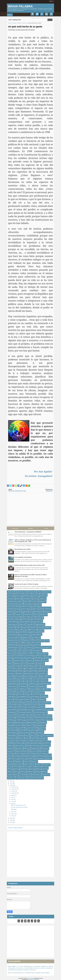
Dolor (17, 690)
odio (16, 771)
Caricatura (33, 628)
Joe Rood (48, 709)
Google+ (42, 14)
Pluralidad (37, 660)
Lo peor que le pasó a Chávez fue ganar (27, 584)
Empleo (10, 693)
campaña (10, 611)
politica (24, 611)
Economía (17, 595)
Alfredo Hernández (34, 644)
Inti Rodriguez (19, 706)
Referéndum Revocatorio (14, 641)
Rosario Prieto (27, 755)
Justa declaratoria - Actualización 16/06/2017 (28, 532)
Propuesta (27, 742)
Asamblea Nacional (13, 647)
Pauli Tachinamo (47, 735)
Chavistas (36, 647)
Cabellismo (18, 680)
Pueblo (9, 664)
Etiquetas (30, 528)
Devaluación (11, 631)
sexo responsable (24, 775)
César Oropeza (36, 650)
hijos (38, 768)
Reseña (26, 748)
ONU (32, 735)
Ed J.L (33, 654)
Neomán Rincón (23, 735)
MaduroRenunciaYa (19, 722)
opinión (22, 771)
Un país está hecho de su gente (25, 27)
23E (27, 667)
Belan (42, 677)
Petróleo (20, 739)
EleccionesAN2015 (22, 631)
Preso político (42, 739)
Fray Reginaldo (22, 696)
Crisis (34, 598)
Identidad (23, 703)
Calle (18, 628)
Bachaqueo (34, 677)
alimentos (46, 765)
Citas (40, 628)
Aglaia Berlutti (39, 624)
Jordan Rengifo (36, 634)
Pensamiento (11, 739)
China (44, 680)
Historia (34, 699)
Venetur (34, 761)
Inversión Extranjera (31, 706)
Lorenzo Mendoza (30, 719)
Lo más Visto (15, 528)
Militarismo (41, 729)
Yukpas (38, 765)
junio (13, 799)
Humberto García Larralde (14, 601)
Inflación (34, 608)
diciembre (14, 787)
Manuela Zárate (32, 722)
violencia (21, 624)
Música (31, 618)
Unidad (19, 605)
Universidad (31, 664)
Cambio (29, 647)
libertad (9, 771)
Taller (48, 758)
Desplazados (41, 686)
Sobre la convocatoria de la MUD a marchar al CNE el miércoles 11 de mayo (31, 575)
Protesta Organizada (13, 621)
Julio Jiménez (20, 592)
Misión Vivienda (12, 732)
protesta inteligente (40, 771)
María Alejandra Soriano (14, 726)
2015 (11, 785)
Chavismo (47, 611)
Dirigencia (10, 690)
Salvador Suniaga (44, 608)
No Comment (32, 30)
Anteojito (19, 673)
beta (9, 768)
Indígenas (46, 703)
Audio (9, 677)
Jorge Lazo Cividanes (13, 637)
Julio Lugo (10, 598)
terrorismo (10, 778)
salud (19, 644)
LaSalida (34, 716)
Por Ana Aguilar (43, 471)
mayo (13, 801)
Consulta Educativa (44, 683)
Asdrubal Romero (29, 673)
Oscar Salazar (35, 637)
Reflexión (17, 664)
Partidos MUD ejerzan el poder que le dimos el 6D (29, 565)
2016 (11, 783)
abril (12, 803)
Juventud (18, 716)
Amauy (9, 670)
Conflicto (47, 628)
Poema (44, 660)
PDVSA (47, 657)
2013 (11, 820)
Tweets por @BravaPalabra (15, 828)
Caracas (27, 680)
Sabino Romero (12, 758)
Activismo (43, 595)
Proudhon (35, 742)
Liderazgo (10, 719)
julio (12, 797)
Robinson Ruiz (42, 752)
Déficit (40, 690)
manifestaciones (12, 667)
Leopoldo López (26, 657)
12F (30, 611)
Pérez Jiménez (45, 742)
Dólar (35, 615)
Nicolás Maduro (38, 657)
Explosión (27, 693)
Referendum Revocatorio (33, 745)
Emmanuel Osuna (12, 608)
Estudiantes (18, 693)
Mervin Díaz (11, 729)
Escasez (33, 631)
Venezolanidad (25, 621)
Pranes (33, 739)
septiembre (14, 793)
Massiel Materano (39, 726)
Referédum (45, 745)
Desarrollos (31, 686)
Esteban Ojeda (42, 654)
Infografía (10, 706)
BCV (22, 647)
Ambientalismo (18, 670)
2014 (11, 818)
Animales (43, 670)
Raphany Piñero (19, 745)
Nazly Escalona (12, 735)
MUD (26, 601)
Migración (20, 729)
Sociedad (30, 758)
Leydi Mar (47, 716)
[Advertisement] (30, 508)
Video (18, 598)
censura (15, 768)
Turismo (26, 761)
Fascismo (42, 598)
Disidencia (31, 592)
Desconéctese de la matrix (23, 549)
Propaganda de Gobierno (14, 742)
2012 (11, 822)
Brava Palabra (20, 6)
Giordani (44, 696)
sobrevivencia (35, 775)
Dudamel (32, 690)
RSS (47, 14)
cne (46, 641)
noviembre (14, 789)
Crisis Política (22, 686)
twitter (21, 667)
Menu (51, 1)
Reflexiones (27, 641)
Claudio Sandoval (12, 683)
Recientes (51, 14)
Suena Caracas (40, 758)
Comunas (23, 683)
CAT (48, 677)
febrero (13, 814)
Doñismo (24, 690)
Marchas (24, 618)
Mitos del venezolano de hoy (18, 805)
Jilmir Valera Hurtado (13, 618)
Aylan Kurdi (17, 677)
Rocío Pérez (17, 755)
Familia (40, 631)
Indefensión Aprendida (35, 703)
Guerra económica (24, 634)
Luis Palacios (41, 719)
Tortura (9, 761)
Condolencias (32, 683)
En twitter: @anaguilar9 (39, 476)
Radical (10, 745)
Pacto (38, 735)
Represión (18, 748)
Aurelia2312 (38, 611)
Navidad (40, 732)
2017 (11, 781)
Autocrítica (10, 628)
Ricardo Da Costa (21, 752)
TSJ (24, 664)
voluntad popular (20, 778)
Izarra (41, 706)
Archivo (46, 528)
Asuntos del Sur (41, 673)
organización (11, 644)
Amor (27, 670)
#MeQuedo (14, 809)
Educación (43, 615)
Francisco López (25, 608)
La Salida (26, 716)
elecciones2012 (37, 621)
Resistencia (44, 748)
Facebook (32, 14)
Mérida (32, 732)
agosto (13, 795)
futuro (32, 768)
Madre (9, 722)
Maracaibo (42, 722)
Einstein (46, 690)
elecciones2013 (28, 605)
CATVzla (10, 680)
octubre (13, 791)
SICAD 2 (47, 755)
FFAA (9, 657)
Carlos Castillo (36, 680)
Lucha (9, 595)
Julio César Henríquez (40, 712)
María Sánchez (27, 726)
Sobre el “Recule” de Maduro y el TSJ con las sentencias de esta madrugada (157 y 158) (33, 541)
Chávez (10, 615)
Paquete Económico (19, 660)
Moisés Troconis (23, 732)
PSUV (9, 660)
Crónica (27, 650)
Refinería (10, 748)
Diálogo (37, 605)
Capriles (24, 628)
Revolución (10, 752)
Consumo (10, 650)
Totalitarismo (18, 761)
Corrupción (19, 650)
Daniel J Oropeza (12, 654)
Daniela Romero (24, 654)
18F (25, 644)
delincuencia (24, 768)
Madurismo (25, 637)
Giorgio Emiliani (12, 634)
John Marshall (11, 712)
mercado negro (11, 624)
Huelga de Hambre (12, 703)
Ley (41, 716)
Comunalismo (46, 647)
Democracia (27, 615)
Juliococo (10, 716)
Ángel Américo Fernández (35, 778)
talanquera (45, 775)
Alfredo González (46, 667)
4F (37, 667)
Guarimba (16, 657)
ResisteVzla (34, 748)
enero (13, 816)
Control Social (11, 686)
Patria (29, 660)
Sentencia (22, 758)
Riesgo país (32, 752)
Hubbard (42, 699)
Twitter (37, 14)
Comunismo (18, 615)
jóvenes (44, 768)
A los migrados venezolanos (23, 557)
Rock (9, 755)
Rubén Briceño (38, 755)
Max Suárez (11, 605)
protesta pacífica (12, 775)
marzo (13, 812)
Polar (27, 739)
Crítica (39, 592)
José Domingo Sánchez (24, 712)
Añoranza (25, 677)
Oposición (39, 618)
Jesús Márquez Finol (25, 709)
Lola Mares (19, 719)
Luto (49, 719)
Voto (34, 641)
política (46, 592)
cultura (17, 611)
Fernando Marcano (37, 693)
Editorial (26, 595)
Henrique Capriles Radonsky (21, 699)
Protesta (34, 595)
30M (32, 667)
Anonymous (11, 673)
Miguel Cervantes (30, 729)
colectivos (40, 664)
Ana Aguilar (34, 670)
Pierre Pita (33, 601)
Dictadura (42, 601)
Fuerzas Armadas (33, 696)
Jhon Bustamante (38, 709)
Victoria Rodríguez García (14, 765)
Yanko (40, 641)
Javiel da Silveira (12, 709)
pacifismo (30, 771)
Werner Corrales (29, 765)
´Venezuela (29, 624)
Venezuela (10, 592)
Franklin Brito (11, 696)
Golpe (9, 699)
